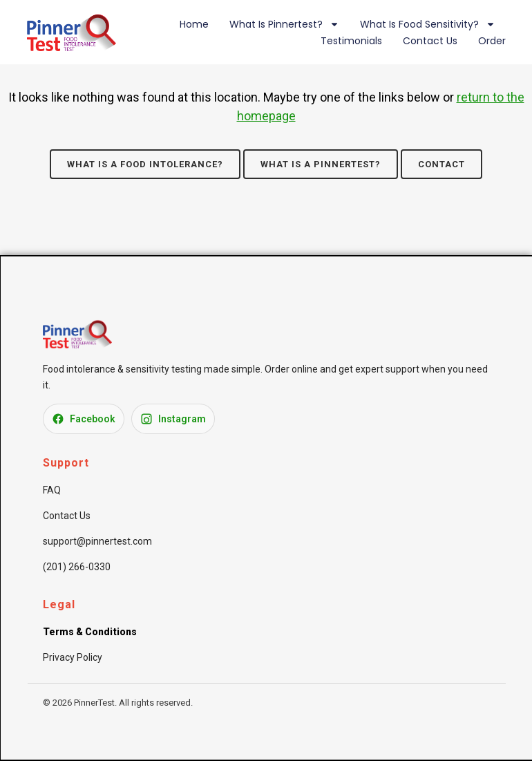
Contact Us (430, 41)
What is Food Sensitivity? (428, 24)
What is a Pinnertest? (321, 164)
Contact (441, 164)
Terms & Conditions (90, 632)
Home (194, 24)
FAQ (52, 490)
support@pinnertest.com (97, 541)
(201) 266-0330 (77, 567)
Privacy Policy (73, 657)
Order (492, 41)
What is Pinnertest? (284, 24)
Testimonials (351, 41)
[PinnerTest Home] (77, 344)
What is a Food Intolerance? (145, 164)
